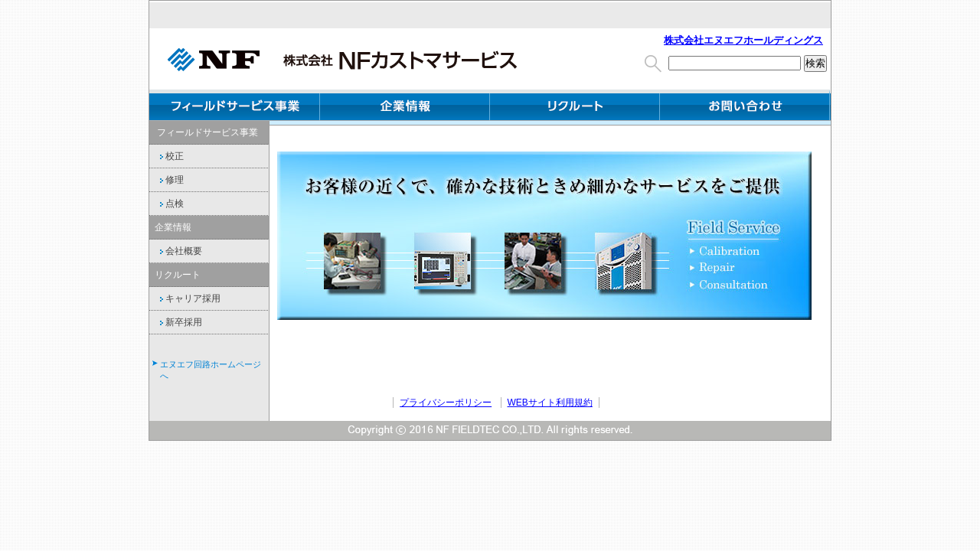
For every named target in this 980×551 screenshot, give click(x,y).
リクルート (178, 275)
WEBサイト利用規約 (550, 403)
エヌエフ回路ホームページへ (211, 370)
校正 (169, 156)
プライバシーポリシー (446, 403)
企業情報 (405, 105)
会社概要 (178, 251)
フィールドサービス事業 (235, 105)
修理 (169, 180)
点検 (169, 204)
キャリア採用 (188, 298)
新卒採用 (178, 322)
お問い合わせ (745, 105)
